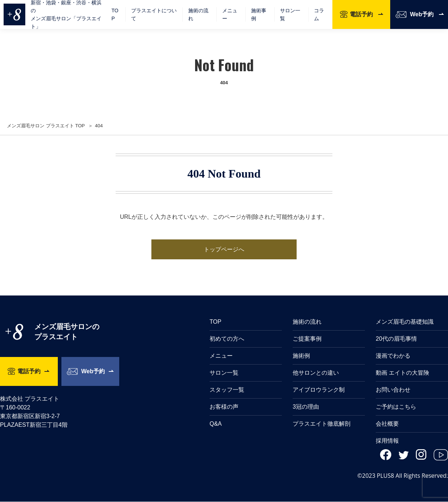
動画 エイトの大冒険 (402, 373)
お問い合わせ (393, 390)
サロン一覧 (290, 14)
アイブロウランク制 (319, 390)
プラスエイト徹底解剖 (322, 424)
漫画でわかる (393, 356)
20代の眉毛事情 (396, 339)
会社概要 (387, 424)
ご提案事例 (307, 339)
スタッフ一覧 (227, 390)
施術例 (301, 356)
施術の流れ (198, 14)
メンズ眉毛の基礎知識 (405, 322)
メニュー (221, 356)
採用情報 (387, 441)
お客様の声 (224, 407)
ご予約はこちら (396, 407)
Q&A (216, 424)
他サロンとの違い (316, 373)
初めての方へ (227, 339)
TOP (115, 14)
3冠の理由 (306, 407)
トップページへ (224, 249)
